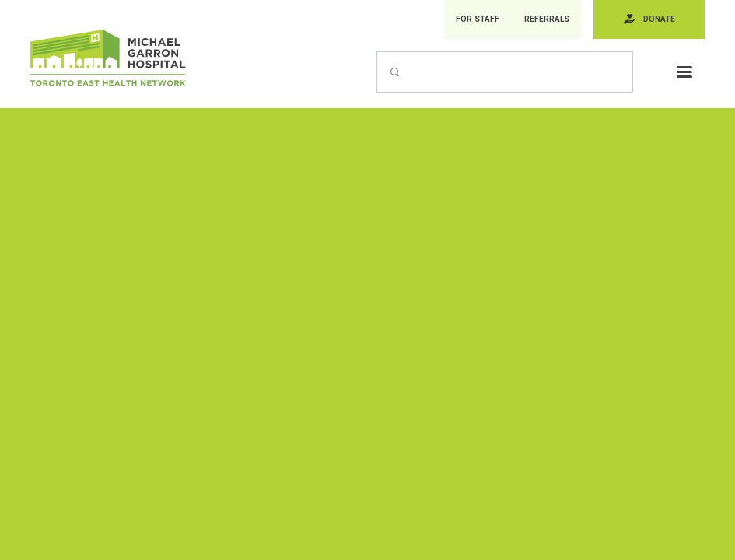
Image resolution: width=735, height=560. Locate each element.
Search (376, 52)
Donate (658, 20)
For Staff (475, 20)
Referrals (545, 20)
